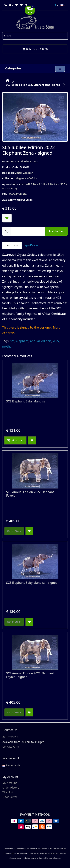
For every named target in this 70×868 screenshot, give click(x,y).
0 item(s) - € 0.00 (35, 49)
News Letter (10, 797)
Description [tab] (12, 245)
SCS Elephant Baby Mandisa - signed (32, 583)
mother (7, 346)
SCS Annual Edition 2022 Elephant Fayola (30, 494)
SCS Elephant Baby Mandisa (26, 401)
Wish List (8, 792)
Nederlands (11, 765)
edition (46, 341)
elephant (22, 341)
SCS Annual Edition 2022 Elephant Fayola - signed (30, 675)
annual (35, 341)
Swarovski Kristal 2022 (24, 161)
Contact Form (11, 747)
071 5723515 (10, 737)
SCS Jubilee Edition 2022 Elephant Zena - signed (33, 85)
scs (12, 341)
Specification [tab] (32, 245)
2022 (56, 341)
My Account (10, 783)
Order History (11, 787)
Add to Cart (57, 231)
